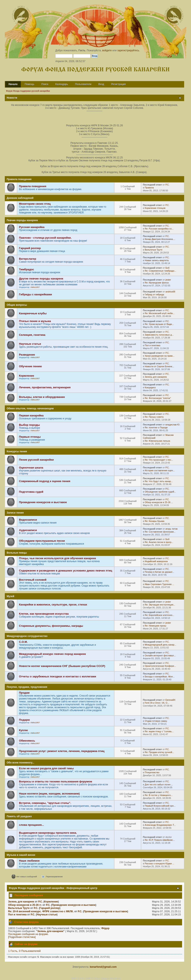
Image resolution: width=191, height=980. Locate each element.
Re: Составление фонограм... (160, 532)
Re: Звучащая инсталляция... (160, 605)
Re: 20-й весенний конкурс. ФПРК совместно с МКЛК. (41, 911)
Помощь (29, 84)
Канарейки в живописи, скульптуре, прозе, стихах (53, 605)
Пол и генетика (152, 345)
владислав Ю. (173, 425)
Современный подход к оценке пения (45, 481)
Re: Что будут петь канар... (159, 481)
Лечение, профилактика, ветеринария (45, 387)
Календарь (62, 84)
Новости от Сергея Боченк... (159, 366)
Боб (167, 268)
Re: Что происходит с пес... (159, 460)
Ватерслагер (28, 259)
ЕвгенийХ (170, 700)
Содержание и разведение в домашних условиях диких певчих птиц (66, 571)
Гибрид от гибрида (154, 295)
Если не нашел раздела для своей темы (46, 768)
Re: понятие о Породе (156, 427)
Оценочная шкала (31, 468)
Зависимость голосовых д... (159, 335)
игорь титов (171, 529)
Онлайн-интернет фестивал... (160, 655)
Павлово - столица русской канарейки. (45, 238)
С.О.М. (23, 642)
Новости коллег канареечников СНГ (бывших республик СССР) (62, 666)
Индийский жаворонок (156, 561)
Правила (149, 188)
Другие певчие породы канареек (41, 279)
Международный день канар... (160, 645)
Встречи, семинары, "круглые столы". (45, 803)
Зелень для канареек (156, 377)
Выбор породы (29, 425)
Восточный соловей (33, 580)
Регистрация (118, 84)
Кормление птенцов (155, 208)
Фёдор (105, 928)
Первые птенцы (30, 437)
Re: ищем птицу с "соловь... (159, 731)
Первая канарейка (31, 415)
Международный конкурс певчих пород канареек (52, 654)
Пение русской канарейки (36, 460)
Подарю (24, 720)
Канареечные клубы (33, 313)
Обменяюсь (27, 741)
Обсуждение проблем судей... (160, 492)
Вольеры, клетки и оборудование (42, 397)
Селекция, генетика (32, 335)
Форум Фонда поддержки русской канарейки (95, 70)
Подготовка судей (31, 492)
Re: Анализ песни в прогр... (159, 542)
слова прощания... (31, 825)
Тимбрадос (26, 269)
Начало (13, 84)
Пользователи (83, 84)
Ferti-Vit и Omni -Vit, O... (157, 703)
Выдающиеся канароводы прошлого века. (48, 833)
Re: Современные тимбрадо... (160, 271)
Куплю (23, 730)
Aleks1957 (35, 287)
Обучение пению (30, 366)
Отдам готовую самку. (156, 721)
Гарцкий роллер (30, 248)
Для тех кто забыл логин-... (159, 785)
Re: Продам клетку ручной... (159, 752)
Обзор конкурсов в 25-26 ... (159, 502)
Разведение (27, 355)
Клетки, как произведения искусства (44, 614)
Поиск (45, 84)
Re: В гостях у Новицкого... (159, 795)
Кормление (27, 376)
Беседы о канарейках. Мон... (160, 677)
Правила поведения (33, 186)
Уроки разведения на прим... (159, 356)
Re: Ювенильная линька (157, 441)
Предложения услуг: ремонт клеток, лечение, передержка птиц (62, 751)
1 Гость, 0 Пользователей (25, 951)
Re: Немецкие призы (155, 626)
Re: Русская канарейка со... (159, 229)
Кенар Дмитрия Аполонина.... (160, 239)
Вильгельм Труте (153, 250)
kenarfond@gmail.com (103, 967)
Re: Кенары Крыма (154, 521)
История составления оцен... (160, 470)
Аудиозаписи (28, 530)
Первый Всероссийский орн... (160, 806)
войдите (107, 50)
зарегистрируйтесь (128, 50)
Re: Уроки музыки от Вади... (159, 324)
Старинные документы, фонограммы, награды (51, 626)
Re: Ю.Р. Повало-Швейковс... (160, 840)
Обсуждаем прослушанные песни (42, 541)
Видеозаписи (28, 520)
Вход (101, 84)
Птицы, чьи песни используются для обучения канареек (57, 558)
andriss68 (170, 292)
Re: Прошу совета (154, 417)
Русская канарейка (32, 227)
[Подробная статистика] (22, 937)
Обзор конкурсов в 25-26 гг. (25, 905)
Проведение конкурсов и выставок (43, 502)
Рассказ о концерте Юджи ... (159, 863)
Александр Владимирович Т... (160, 825)
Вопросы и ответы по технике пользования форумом (55, 781)
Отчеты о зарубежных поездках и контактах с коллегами (58, 676)
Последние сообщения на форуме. (28, 934)
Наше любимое (29, 861)
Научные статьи (30, 344)
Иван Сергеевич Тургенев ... (159, 584)
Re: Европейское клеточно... (159, 615)
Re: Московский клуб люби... (159, 313)
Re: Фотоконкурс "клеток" (158, 398)
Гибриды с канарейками (35, 294)
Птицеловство (152, 772)
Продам (24, 693)
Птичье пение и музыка (35, 321)
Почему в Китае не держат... (159, 572)
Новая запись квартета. (157, 260)
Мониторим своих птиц (35, 204)
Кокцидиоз (150, 387)
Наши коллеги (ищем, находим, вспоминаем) (49, 794)
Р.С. (167, 185)
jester (168, 280)
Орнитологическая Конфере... (160, 666)
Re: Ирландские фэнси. (157, 283)
